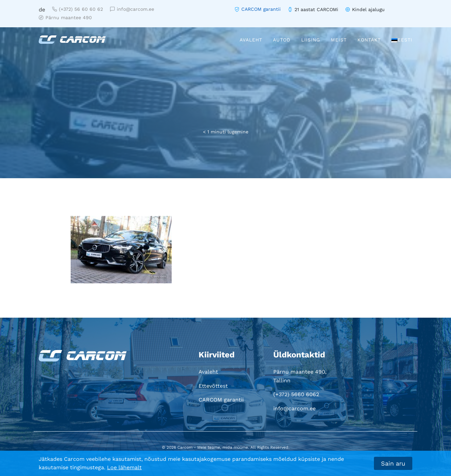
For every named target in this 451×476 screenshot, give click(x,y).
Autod (282, 40)
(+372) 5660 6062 (296, 394)
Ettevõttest (213, 386)
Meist (339, 40)
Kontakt (369, 40)
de (42, 10)
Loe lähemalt (124, 467)
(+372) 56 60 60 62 (78, 9)
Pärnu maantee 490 (65, 18)
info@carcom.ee (132, 9)
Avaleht (251, 40)
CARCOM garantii (261, 9)
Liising (311, 40)
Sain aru (393, 463)
